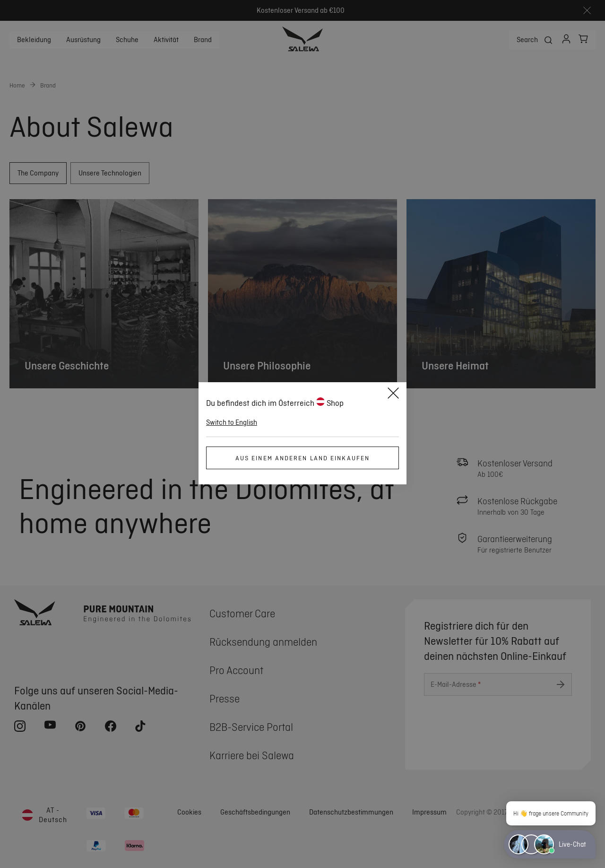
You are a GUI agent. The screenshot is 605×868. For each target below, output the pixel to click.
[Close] (393, 395)
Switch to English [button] (232, 422)
